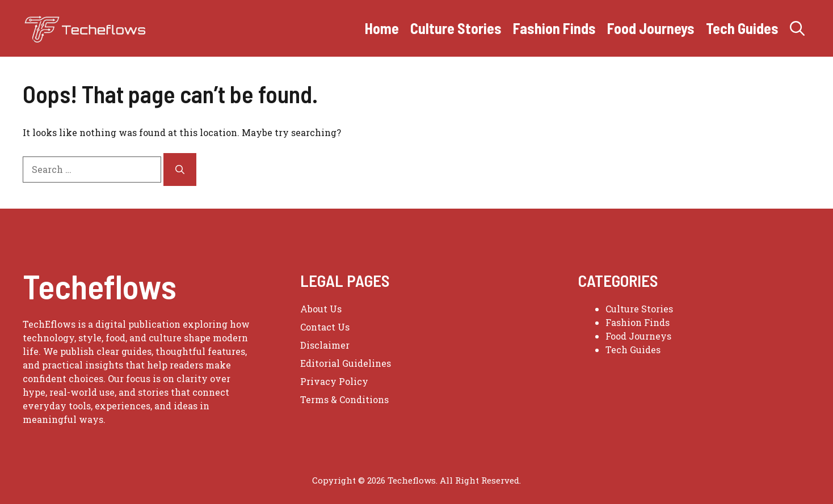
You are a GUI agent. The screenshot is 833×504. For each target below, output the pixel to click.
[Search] (180, 170)
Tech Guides (742, 28)
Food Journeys (651, 28)
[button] (797, 28)
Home (382, 28)
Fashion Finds (554, 28)
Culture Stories (456, 28)
